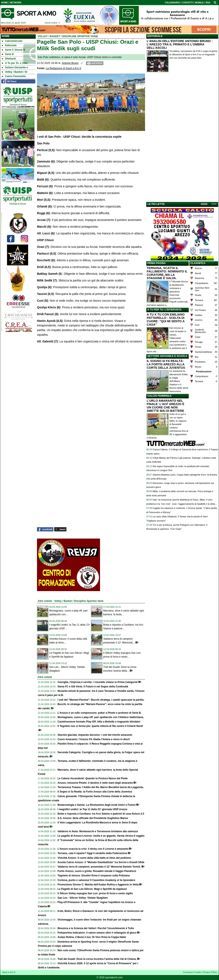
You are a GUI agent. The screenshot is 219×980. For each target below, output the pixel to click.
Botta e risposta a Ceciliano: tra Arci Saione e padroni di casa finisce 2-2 (101, 814)
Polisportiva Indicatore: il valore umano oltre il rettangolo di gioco (97, 933)
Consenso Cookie (192, 972)
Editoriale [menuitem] (9, 45)
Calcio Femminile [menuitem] (14, 76)
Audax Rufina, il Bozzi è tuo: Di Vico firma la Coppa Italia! (92, 937)
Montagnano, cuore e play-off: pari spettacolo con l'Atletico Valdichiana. (101, 717)
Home (6, 36)
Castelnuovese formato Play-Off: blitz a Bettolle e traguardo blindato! (99, 722)
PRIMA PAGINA (156, 263)
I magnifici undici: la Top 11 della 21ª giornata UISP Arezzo (92, 809)
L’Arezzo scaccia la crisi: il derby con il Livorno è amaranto (93, 849)
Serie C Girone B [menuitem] (13, 50)
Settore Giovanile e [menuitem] (15, 67)
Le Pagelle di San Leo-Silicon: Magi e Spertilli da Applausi (92, 889)
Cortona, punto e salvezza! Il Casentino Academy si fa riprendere (96, 880)
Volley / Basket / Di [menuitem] (15, 72)
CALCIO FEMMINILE (159, 396)
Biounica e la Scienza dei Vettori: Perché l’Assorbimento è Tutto (96, 928)
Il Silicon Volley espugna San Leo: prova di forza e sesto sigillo (95, 893)
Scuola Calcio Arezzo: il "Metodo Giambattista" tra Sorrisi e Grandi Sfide (101, 862)
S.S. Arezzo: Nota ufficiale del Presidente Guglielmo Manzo (93, 818)
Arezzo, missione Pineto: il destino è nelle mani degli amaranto (95, 783)
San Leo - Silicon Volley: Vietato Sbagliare (83, 898)
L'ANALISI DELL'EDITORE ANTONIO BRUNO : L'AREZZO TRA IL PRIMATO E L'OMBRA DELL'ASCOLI (180, 44)
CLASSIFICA (198, 263)
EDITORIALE (155, 36)
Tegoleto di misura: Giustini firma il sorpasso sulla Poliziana (94, 876)
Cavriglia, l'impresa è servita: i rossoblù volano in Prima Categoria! (98, 682)
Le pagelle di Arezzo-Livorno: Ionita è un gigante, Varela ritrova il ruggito (101, 836)
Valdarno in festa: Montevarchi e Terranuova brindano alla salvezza (98, 831)
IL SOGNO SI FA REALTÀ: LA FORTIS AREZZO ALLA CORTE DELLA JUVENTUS (166, 364)
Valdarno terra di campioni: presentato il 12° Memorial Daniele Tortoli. (99, 867)
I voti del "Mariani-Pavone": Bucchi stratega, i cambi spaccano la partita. (101, 700)
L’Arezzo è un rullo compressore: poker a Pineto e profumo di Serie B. (100, 713)
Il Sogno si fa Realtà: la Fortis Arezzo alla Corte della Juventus (95, 792)
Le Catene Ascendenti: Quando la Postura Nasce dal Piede (93, 778)
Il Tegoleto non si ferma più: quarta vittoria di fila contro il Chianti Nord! (100, 726)
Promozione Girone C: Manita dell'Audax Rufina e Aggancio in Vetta (98, 885)
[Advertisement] (182, 138)
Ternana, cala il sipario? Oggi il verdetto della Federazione (92, 853)
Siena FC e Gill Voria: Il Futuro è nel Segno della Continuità (93, 687)
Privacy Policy (210, 972)
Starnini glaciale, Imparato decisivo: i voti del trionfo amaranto (95, 735)
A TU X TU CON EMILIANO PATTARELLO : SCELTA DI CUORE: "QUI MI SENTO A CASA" (166, 320)
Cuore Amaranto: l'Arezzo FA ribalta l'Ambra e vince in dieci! (94, 739)
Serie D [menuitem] (8, 54)
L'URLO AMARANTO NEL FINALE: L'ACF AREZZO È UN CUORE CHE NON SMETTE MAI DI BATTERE (166, 406)
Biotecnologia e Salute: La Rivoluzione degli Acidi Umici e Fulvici (97, 805)
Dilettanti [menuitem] (9, 59)
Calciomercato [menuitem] (12, 41)
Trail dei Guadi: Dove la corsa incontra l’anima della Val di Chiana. (97, 959)
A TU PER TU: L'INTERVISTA (164, 310)
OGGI (204, 204)
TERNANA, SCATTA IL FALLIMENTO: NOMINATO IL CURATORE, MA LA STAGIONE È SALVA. (167, 273)
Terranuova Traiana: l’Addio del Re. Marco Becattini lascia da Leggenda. (101, 787)
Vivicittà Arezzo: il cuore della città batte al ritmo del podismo (94, 858)
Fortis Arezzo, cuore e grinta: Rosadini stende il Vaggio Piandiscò (97, 871)
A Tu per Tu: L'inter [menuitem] (15, 63)
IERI (214, 204)
